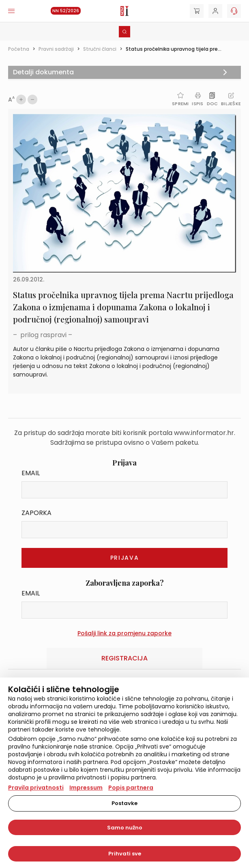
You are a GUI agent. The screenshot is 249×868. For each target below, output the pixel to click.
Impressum (86, 788)
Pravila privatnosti (36, 788)
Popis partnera (131, 788)
